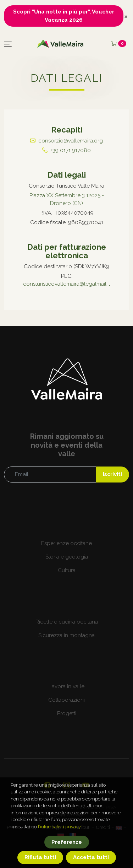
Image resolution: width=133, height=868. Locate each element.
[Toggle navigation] (8, 44)
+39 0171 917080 (70, 150)
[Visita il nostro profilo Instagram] (66, 785)
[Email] (50, 475)
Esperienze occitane (66, 543)
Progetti (67, 713)
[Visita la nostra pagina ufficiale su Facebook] (47, 785)
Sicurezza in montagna (66, 635)
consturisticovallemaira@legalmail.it (66, 284)
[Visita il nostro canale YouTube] (86, 785)
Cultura (67, 570)
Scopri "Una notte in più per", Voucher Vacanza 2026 (64, 16)
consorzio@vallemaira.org (71, 141)
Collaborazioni (66, 700)
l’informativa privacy (59, 838)
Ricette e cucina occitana (67, 622)
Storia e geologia (67, 557)
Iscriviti (112, 474)
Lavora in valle (66, 686)
